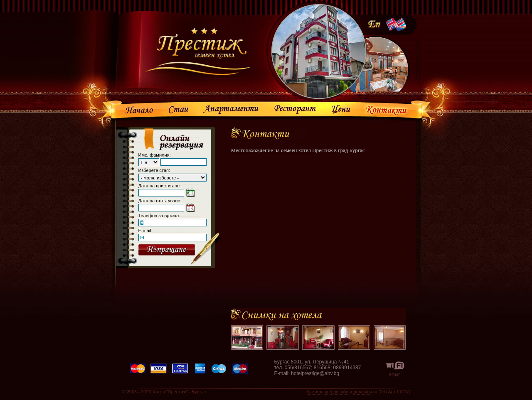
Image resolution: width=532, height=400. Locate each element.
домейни (363, 392)
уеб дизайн (336, 392)
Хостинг (314, 392)
